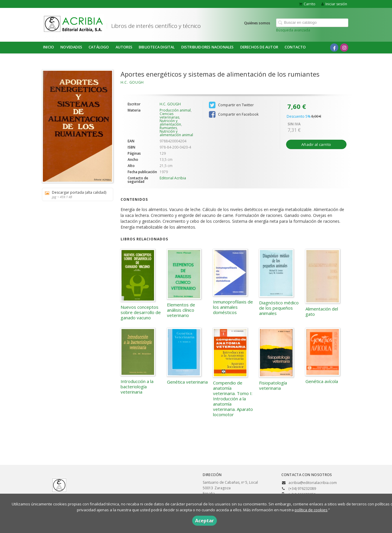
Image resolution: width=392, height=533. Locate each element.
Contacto (295, 47)
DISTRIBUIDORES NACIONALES (208, 47)
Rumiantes (168, 128)
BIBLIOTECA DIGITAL (157, 47)
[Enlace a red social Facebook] (334, 48)
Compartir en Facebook (234, 114)
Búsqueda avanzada (293, 30)
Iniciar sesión (334, 4)
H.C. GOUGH (132, 82)
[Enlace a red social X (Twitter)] (324, 48)
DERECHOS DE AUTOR (259, 47)
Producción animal (175, 110)
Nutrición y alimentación (170, 123)
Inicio (49, 47)
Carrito (307, 4)
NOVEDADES (71, 47)
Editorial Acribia (173, 178)
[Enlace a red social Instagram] (344, 48)
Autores (124, 47)
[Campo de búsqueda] (312, 23)
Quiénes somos (257, 23)
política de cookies (311, 510)
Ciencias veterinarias (169, 115)
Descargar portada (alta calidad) (76, 194)
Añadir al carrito (316, 144)
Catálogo (99, 47)
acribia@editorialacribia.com (313, 483)
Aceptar (205, 521)
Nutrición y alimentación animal (176, 133)
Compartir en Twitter (231, 105)
